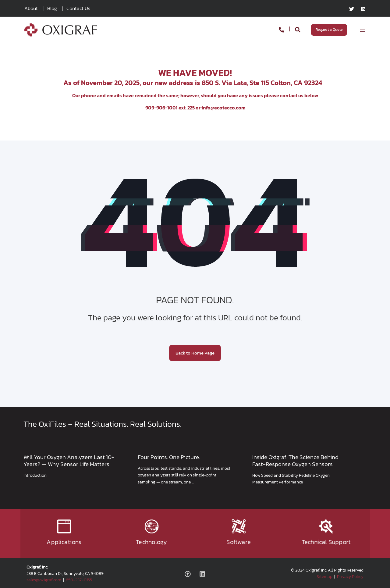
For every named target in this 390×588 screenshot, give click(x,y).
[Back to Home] (61, 32)
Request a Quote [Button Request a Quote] (329, 30)
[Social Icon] (190, 574)
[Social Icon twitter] (353, 9)
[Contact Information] (282, 29)
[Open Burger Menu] (363, 30)
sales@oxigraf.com (44, 580)
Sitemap (324, 577)
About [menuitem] (31, 8)
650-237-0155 (79, 580)
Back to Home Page (195, 353)
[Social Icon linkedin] (362, 9)
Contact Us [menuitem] (78, 8)
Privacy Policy (350, 577)
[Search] (298, 29)
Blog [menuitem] (52, 8)
